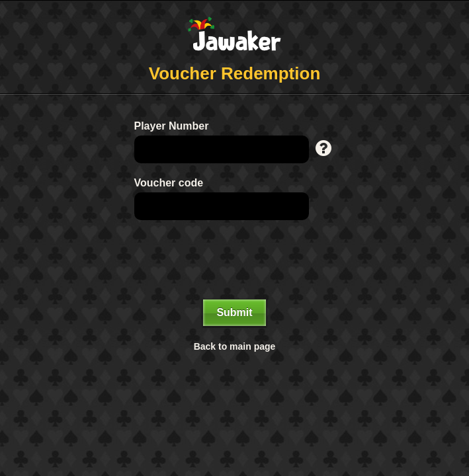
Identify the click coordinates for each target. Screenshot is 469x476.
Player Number (172, 126)
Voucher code (169, 183)
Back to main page (235, 346)
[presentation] (235, 260)
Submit (234, 312)
